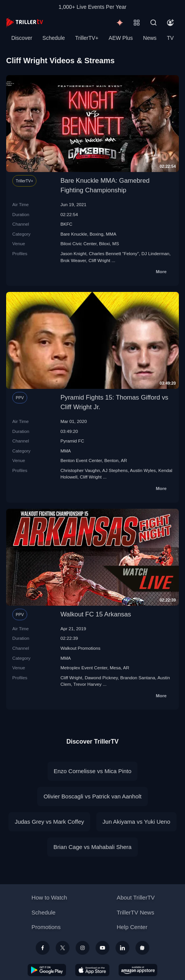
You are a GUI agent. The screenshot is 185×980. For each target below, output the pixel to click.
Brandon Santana (138, 678)
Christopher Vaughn (80, 470)
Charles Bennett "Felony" (114, 253)
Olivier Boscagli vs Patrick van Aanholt (92, 796)
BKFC (66, 224)
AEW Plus (121, 38)
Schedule (54, 38)
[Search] (154, 23)
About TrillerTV (136, 897)
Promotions (46, 927)
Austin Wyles (143, 470)
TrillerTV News (135, 912)
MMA (111, 234)
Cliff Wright (100, 260)
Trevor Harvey (88, 684)
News (150, 38)
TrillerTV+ (87, 38)
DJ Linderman (155, 253)
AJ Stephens (115, 470)
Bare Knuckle (74, 234)
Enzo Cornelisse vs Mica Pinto (93, 771)
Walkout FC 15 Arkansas (96, 614)
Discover (21, 38)
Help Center (132, 927)
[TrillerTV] (25, 22)
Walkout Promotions (80, 648)
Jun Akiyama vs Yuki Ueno (136, 822)
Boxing (96, 234)
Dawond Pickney (101, 678)
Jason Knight (73, 253)
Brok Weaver (73, 260)
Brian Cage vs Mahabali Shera (92, 847)
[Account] (170, 23)
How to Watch (49, 897)
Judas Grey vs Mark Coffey (49, 822)
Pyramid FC (72, 441)
